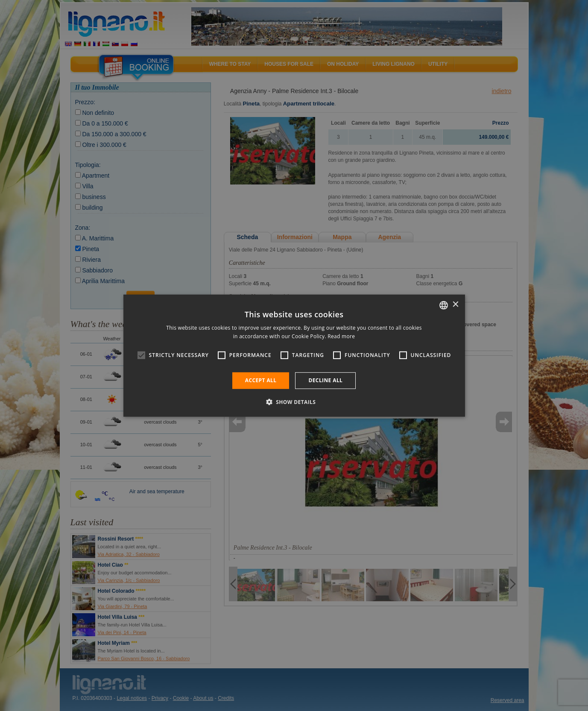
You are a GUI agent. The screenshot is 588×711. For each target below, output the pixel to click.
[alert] (294, 355)
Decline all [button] (325, 380)
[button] (294, 402)
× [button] (455, 305)
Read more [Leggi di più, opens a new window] (341, 336)
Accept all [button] (261, 380)
